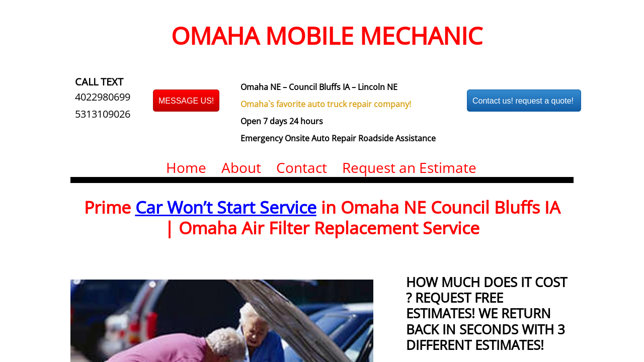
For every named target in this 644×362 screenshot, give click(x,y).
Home (186, 167)
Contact (302, 167)
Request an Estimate (409, 167)
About (241, 167)
